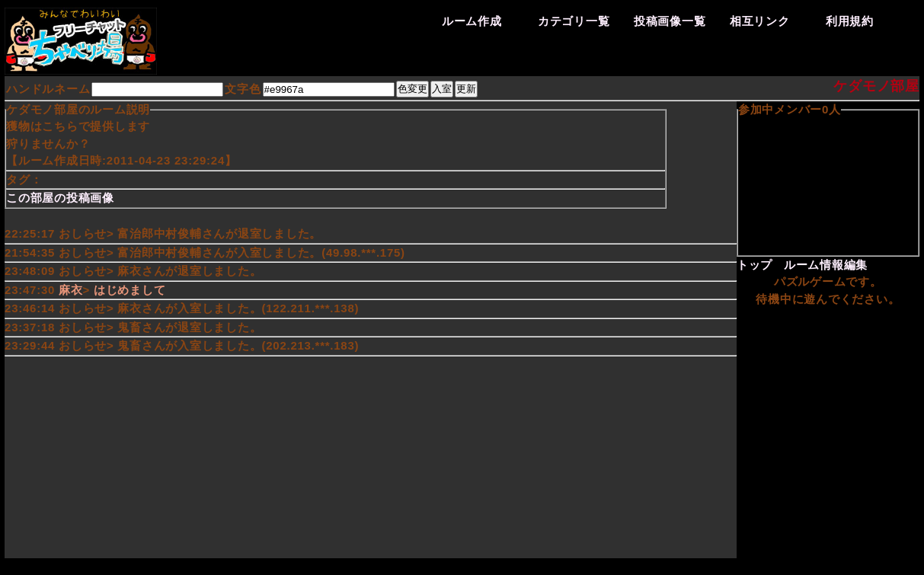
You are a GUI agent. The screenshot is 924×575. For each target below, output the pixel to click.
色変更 (412, 89)
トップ (755, 265)
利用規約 (850, 21)
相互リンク (760, 21)
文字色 (243, 89)
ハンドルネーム (48, 89)
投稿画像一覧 (670, 21)
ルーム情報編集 (826, 265)
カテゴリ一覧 (574, 21)
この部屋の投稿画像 (60, 198)
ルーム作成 (472, 21)
